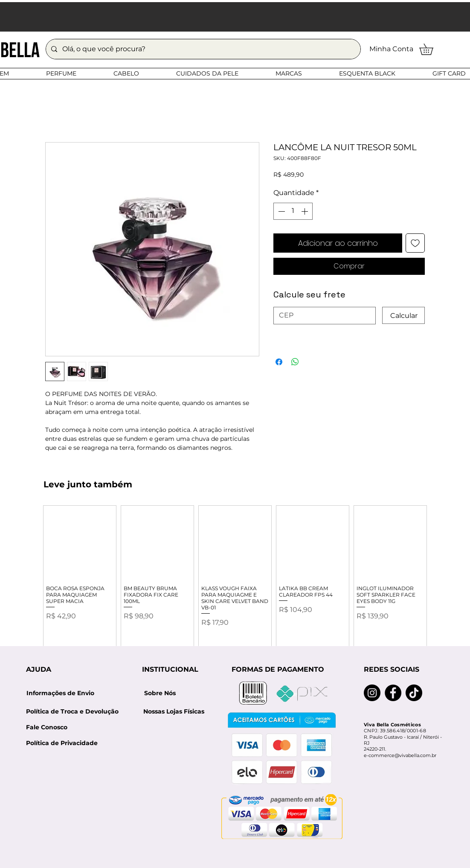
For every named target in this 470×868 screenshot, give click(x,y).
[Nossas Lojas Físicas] (174, 712)
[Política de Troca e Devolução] (75, 712)
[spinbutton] (293, 211)
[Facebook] (393, 693)
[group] (235, 582)
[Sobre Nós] (160, 693)
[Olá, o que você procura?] (202, 49)
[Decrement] (281, 211)
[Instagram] (372, 693)
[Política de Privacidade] (62, 743)
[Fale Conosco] (47, 727)
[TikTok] (414, 693)
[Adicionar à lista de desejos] (415, 243)
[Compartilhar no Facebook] (279, 362)
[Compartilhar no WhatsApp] (295, 362)
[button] (432, 49)
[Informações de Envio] (60, 693)
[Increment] (305, 211)
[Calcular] (403, 315)
